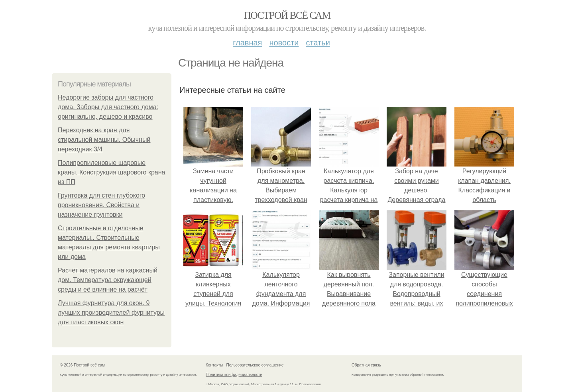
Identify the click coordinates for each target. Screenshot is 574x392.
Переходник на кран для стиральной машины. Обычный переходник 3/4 (104, 140)
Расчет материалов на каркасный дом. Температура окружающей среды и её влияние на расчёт (108, 280)
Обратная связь (366, 365)
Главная (247, 43)
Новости (284, 43)
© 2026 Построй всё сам (82, 365)
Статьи (318, 43)
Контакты (214, 365)
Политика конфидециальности (234, 375)
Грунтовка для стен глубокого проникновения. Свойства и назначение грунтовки (101, 205)
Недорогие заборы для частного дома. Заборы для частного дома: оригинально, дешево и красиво (108, 107)
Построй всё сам (287, 15)
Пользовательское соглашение (255, 365)
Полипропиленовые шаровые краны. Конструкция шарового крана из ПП (111, 172)
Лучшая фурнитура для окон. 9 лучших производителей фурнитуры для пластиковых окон (111, 313)
